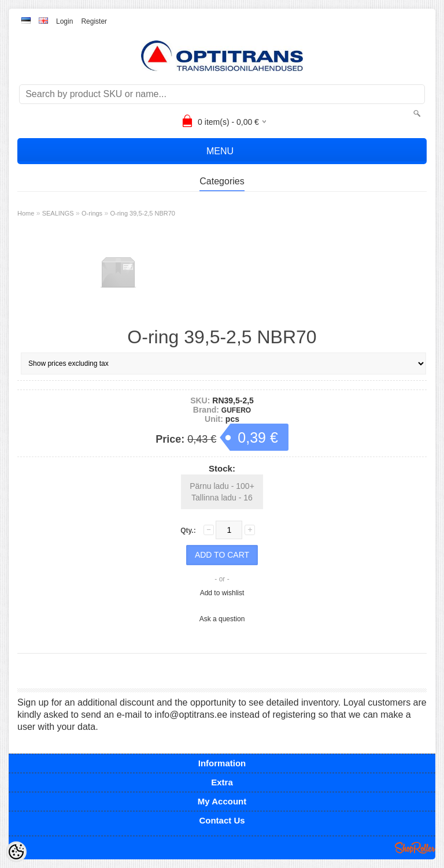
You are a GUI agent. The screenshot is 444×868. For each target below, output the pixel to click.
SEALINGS (58, 213)
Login (64, 21)
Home (26, 213)
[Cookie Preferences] (16, 852)
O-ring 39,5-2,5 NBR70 (143, 213)
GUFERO (236, 410)
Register (94, 21)
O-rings (92, 213)
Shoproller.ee (415, 848)
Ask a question (222, 619)
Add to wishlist (222, 593)
